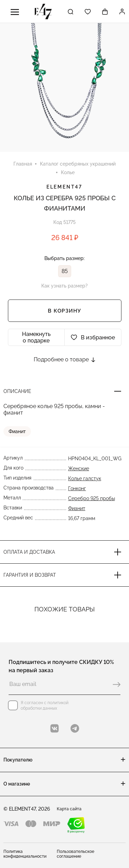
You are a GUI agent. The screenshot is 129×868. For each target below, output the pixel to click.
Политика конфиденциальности (25, 854)
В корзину (64, 311)
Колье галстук (85, 478)
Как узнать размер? (64, 286)
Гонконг (77, 488)
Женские (79, 469)
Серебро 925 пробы (92, 498)
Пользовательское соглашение (76, 854)
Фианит (17, 431)
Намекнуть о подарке (36, 337)
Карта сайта (69, 809)
